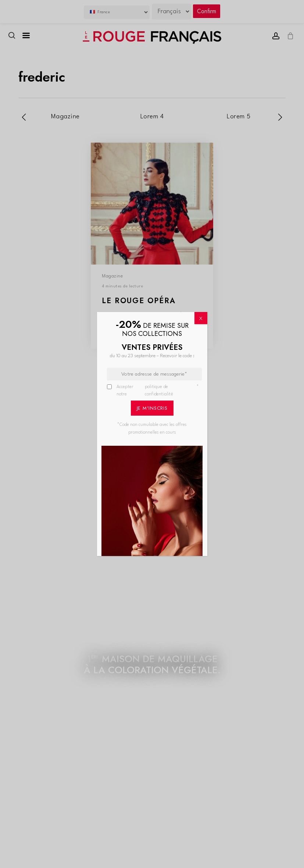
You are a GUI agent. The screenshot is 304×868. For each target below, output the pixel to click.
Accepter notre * (158, 391)
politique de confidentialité (159, 391)
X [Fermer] (201, 319)
